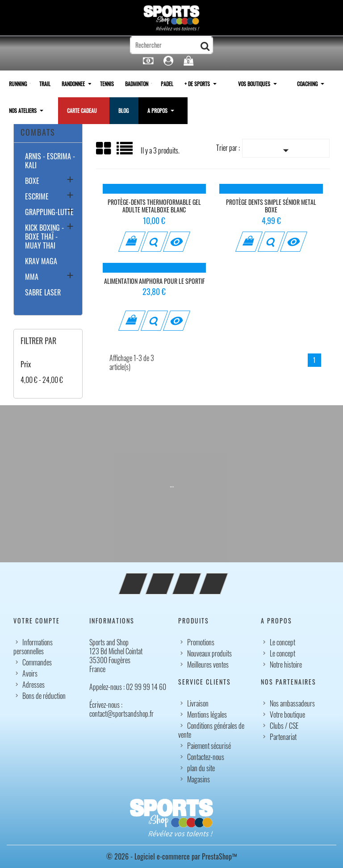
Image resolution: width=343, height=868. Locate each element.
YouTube (172, 578)
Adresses (33, 685)
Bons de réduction (44, 696)
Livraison (198, 703)
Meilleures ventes (208, 664)
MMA (32, 277)
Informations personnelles (33, 647)
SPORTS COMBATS (38, 125)
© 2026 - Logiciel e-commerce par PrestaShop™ (172, 856)
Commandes (37, 662)
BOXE (32, 181)
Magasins (199, 779)
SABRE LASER (43, 293)
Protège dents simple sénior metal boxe (271, 206)
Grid (104, 149)
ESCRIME (37, 197)
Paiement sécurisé (209, 746)
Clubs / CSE (284, 726)
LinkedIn (226, 578)
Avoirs (30, 673)
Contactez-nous (206, 757)
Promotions (201, 642)
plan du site (201, 768)
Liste (125, 152)
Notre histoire (286, 664)
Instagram (199, 578)
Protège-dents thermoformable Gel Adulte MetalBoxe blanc (154, 206)
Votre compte (37, 621)
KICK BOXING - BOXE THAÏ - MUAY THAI (44, 237)
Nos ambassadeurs (292, 703)
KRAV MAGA (41, 262)
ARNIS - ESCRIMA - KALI (50, 161)
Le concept (282, 642)
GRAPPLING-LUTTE (49, 212)
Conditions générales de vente (211, 730)
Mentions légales (207, 714)
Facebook (145, 578)
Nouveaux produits (209, 653)
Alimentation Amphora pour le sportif (154, 281)
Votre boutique (287, 714)
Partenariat (283, 737)
